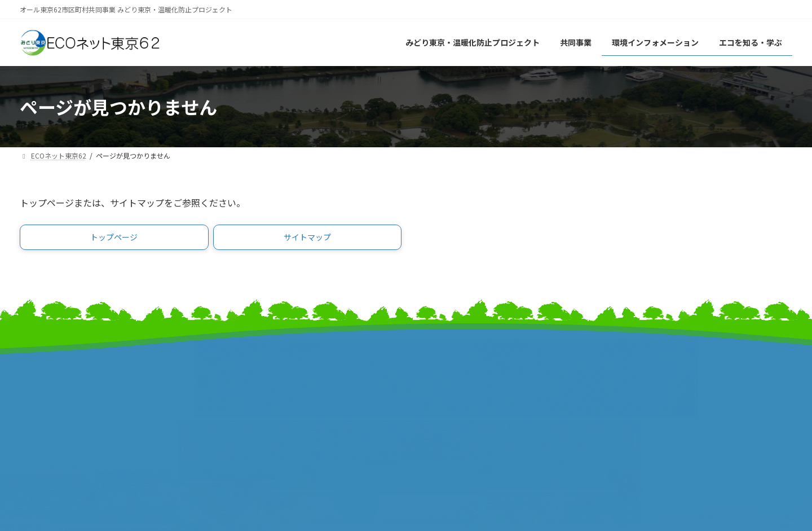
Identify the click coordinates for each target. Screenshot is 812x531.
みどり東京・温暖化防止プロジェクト (92, 381)
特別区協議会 (440, 392)
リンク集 (629, 373)
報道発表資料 (45, 404)
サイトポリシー (641, 385)
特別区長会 (238, 392)
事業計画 (37, 392)
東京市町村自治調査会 (457, 381)
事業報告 (37, 416)
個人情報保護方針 (646, 397)
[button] (114, 239)
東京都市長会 (242, 381)
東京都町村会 (242, 404)
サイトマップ (637, 361)
